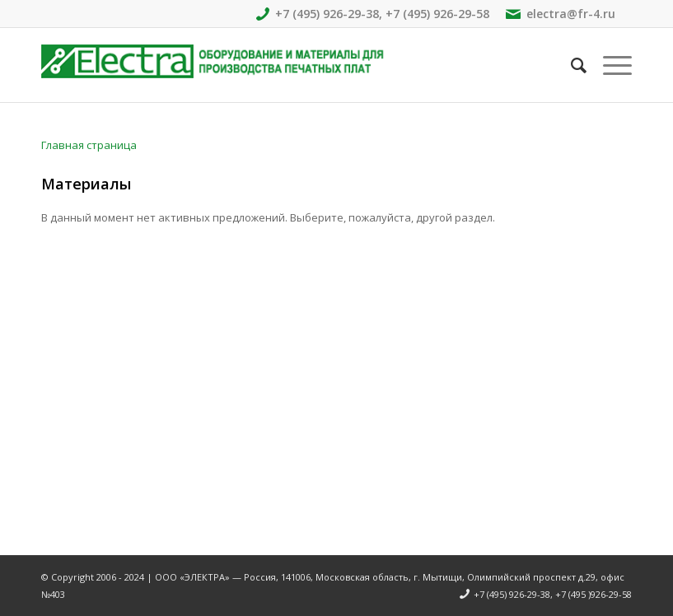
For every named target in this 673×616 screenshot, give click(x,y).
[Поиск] (570, 65)
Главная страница (89, 145)
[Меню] (609, 65)
